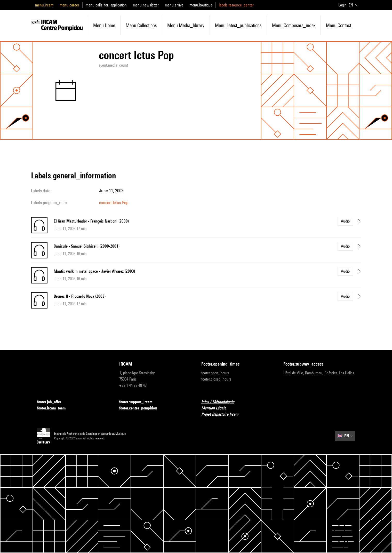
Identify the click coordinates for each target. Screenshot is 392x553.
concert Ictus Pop (114, 203)
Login (342, 5)
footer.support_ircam (139, 402)
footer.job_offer (52, 402)
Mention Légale (217, 408)
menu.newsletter (146, 5)
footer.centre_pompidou (141, 408)
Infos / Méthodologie (221, 402)
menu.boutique (201, 5)
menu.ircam (44, 5)
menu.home (104, 25)
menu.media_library (186, 25)
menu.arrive (174, 5)
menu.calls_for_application (106, 5)
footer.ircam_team (54, 408)
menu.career (69, 5)
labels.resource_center (236, 5)
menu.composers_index (294, 25)
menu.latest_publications (238, 25)
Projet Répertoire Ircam (223, 414)
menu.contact (339, 25)
